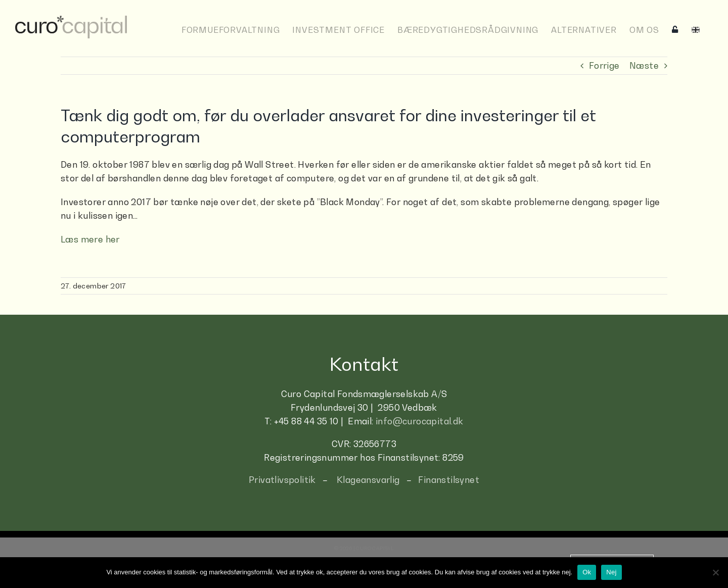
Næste (644, 65)
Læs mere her (90, 239)
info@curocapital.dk (420, 421)
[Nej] (715, 572)
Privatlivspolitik (282, 479)
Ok (587, 572)
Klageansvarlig (368, 479)
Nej (611, 572)
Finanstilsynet (449, 479)
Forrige (604, 65)
